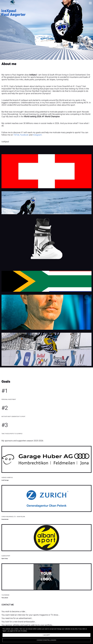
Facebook (24, 135)
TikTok (16, 135)
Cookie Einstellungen (46, 640)
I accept (46, 635)
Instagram (37, 135)
